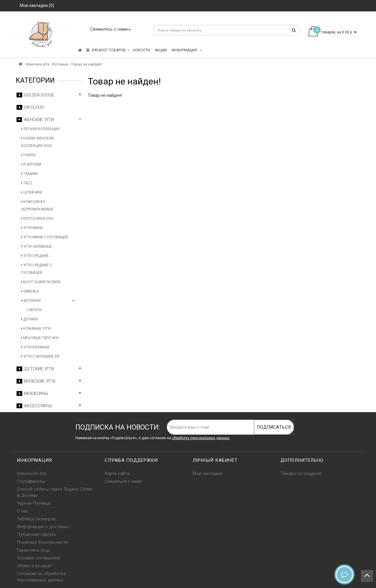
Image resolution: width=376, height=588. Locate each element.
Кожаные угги (36, 329)
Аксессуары (34, 406)
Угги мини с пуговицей (44, 237)
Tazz (27, 183)
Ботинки (60, 64)
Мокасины (32, 394)
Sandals (30, 291)
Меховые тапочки (40, 338)
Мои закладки (208, 473)
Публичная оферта (36, 534)
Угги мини (32, 228)
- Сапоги (34, 310)
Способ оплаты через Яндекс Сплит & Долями (55, 492)
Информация (187, 50)
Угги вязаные (35, 347)
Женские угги (38, 64)
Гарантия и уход (33, 550)
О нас (23, 511)
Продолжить (344, 108)
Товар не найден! (86, 64)
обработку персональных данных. (201, 438)
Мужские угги (36, 381)
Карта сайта (117, 473)
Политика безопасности (42, 542)
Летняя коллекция (40, 129)
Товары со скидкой (301, 473)
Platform (31, 164)
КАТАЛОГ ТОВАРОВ (108, 50)
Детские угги (35, 369)
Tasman (29, 174)
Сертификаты (31, 481)
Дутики (29, 319)
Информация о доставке (43, 527)
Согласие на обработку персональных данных (41, 577)
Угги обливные (37, 247)
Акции (161, 50)
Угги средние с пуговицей (37, 269)
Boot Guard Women (41, 282)
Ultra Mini (31, 192)
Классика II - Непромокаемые (37, 205)
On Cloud (30, 107)
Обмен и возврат (34, 566)
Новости (141, 50)
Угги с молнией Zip (40, 357)
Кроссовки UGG (37, 219)
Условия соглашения (38, 558)
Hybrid (28, 155)
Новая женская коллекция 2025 (37, 142)
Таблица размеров (36, 519)
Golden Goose (35, 95)
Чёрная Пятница (34, 503)
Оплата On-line (32, 473)
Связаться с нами (123, 481)
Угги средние (35, 256)
